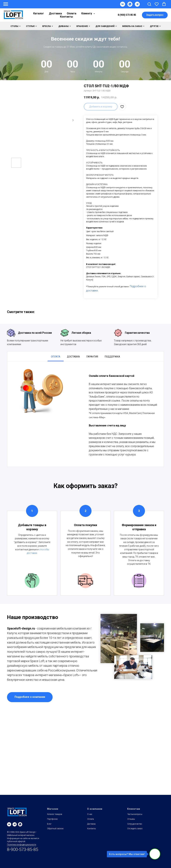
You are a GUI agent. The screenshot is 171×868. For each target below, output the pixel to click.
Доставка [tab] (73, 357)
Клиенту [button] (87, 13)
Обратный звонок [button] (55, 829)
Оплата (72, 13)
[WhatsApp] (130, 6)
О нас (90, 814)
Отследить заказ (135, 829)
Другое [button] (154, 26)
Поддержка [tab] (112, 357)
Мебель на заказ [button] (132, 26)
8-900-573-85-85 (23, 849)
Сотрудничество (135, 824)
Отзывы (131, 819)
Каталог (39, 13)
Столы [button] (14, 26)
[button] (149, 4)
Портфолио (52, 819)
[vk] (9, 824)
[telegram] (15, 824)
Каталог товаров (55, 814)
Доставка (55, 13)
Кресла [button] (47, 26)
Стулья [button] (30, 26)
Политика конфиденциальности (22, 845)
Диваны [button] (64, 26)
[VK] (123, 6)
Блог (49, 824)
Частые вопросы (135, 814)
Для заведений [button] (105, 26)
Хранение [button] (82, 26)
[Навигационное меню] (6, 4)
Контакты (66, 17)
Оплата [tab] (56, 357)
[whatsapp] (20, 824)
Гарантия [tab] (92, 357)
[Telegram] (137, 6)
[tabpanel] (85, 414)
